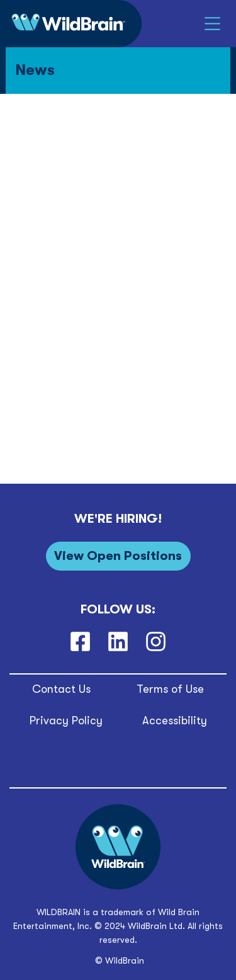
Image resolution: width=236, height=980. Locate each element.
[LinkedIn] (118, 642)
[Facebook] (80, 642)
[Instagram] (156, 642)
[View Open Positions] (118, 556)
